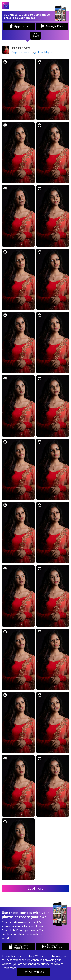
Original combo (21, 52)
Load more (35, 889)
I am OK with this (33, 972)
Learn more (9, 968)
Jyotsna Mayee (44, 52)
